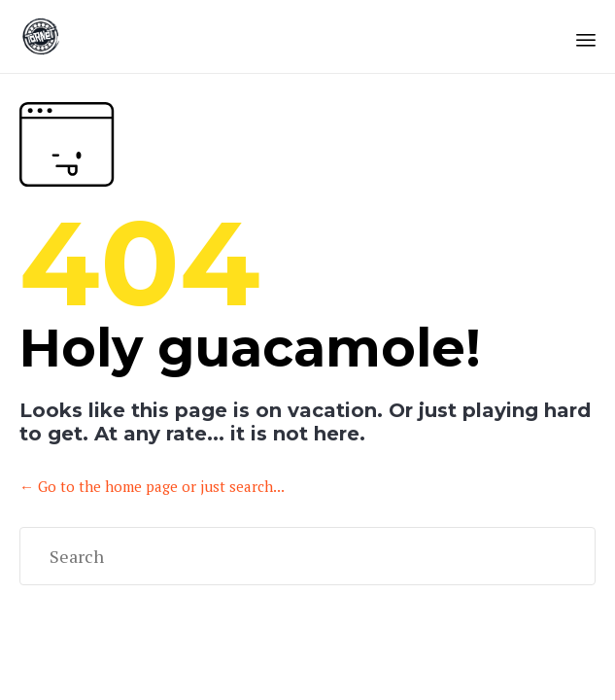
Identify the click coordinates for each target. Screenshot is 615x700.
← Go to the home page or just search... (152, 486)
